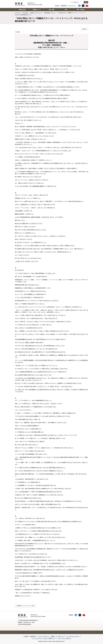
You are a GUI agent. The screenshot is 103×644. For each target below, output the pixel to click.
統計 (66, 10)
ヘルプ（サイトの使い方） (65, 638)
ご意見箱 (26, 636)
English (57, 6)
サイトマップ (72, 6)
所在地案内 (33, 636)
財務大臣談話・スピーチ (50, 13)
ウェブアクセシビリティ (73, 636)
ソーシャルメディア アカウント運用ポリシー (44, 638)
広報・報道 (51, 10)
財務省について (37, 10)
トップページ (18, 13)
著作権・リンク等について (58, 636)
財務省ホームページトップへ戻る (26, 606)
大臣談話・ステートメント (36, 13)
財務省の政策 (22, 10)
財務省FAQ (64, 6)
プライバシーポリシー (43, 636)
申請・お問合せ (81, 10)
